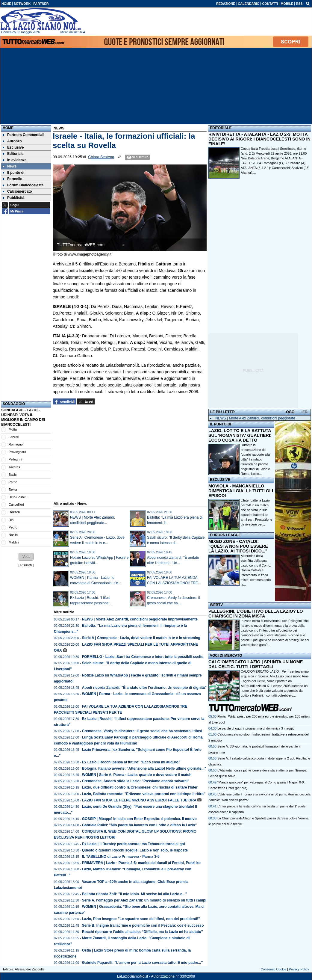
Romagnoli (16, 444)
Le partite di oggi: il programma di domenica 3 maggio (256, 728)
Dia (11, 520)
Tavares (14, 467)
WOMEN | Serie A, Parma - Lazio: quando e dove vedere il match (137, 775)
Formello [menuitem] (13, 179)
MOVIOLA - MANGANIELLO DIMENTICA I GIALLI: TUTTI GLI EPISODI (241, 491)
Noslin (13, 535)
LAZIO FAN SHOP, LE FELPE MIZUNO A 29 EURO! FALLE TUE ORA (139, 800)
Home (8, 128)
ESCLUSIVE (220, 480)
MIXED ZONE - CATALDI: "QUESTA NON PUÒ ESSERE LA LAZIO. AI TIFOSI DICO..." (238, 546)
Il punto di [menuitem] (13, 173)
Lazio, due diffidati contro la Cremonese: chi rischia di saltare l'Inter (140, 787)
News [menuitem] (10, 166)
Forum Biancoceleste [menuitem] (23, 185)
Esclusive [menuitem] (13, 147)
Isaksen (14, 512)
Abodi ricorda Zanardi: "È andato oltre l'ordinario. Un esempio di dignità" (144, 688)
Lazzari (14, 437)
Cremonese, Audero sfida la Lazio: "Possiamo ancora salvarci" (136, 781)
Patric (13, 482)
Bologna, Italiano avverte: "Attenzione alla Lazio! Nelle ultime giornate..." (144, 768)
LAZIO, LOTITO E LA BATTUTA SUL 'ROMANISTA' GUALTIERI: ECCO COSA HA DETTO (240, 435)
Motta (13, 429)
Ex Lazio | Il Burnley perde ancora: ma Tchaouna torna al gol (134, 844)
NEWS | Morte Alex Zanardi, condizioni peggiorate (255, 418)
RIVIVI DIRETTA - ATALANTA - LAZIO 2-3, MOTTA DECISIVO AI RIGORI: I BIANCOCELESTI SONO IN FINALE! (259, 139)
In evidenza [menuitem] (15, 160)
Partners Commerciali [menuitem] (24, 135)
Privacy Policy (299, 969)
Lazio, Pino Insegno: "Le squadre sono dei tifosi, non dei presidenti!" (141, 919)
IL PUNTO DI (221, 424)
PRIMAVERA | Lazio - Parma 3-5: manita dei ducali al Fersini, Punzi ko (141, 863)
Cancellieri (16, 505)
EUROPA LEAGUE (225, 535)
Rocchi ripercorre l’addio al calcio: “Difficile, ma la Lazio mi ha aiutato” (143, 932)
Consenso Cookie (274, 969)
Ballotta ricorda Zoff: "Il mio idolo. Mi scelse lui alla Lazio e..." (135, 894)
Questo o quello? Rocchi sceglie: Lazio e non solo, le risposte (135, 850)
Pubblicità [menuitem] (13, 198)
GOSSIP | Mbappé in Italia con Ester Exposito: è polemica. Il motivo (139, 819)
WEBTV (216, 605)
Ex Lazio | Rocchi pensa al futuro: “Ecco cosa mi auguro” (131, 762)
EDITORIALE (221, 128)
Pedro (13, 527)
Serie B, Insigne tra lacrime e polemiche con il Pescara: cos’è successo (143, 925)
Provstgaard (17, 452)
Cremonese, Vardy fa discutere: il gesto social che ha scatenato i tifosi (142, 731)
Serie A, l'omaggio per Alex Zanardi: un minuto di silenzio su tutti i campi (144, 900)
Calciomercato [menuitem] (17, 191)
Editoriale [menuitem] (13, 154)
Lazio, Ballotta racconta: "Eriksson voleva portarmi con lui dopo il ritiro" (144, 794)
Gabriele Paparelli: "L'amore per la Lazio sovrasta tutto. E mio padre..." (143, 963)
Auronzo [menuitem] (12, 141)
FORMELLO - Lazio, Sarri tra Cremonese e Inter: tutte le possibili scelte (143, 657)
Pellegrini (15, 459)
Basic (13, 475)
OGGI (291, 412)
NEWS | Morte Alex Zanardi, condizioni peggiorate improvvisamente (140, 619)
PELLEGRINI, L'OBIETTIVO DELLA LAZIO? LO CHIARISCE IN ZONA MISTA (256, 614)
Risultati (26, 565)
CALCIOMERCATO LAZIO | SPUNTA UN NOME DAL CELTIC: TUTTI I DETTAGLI (256, 664)
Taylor (13, 490)
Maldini (14, 542)
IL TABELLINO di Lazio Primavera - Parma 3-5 (121, 857)
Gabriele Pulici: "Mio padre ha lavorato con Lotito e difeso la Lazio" (139, 825)
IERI (305, 412)
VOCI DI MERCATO (226, 656)
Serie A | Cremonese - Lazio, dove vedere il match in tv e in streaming (141, 638)
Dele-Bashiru (18, 497)
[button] (26, 557)
